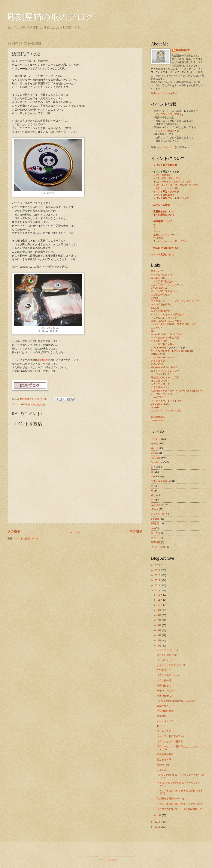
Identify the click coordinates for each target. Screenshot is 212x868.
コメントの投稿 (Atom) (26, 538)
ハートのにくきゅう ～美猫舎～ (168, 314)
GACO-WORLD (159, 288)
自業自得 (162, 716)
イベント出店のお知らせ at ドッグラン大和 (180, 804)
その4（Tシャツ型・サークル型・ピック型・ (177, 185)
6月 (160, 625)
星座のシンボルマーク (165, 235)
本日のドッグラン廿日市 (170, 741)
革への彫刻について (164, 215)
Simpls (155, 298)
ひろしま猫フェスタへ (169, 675)
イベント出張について (163, 255)
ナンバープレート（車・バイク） (171, 241)
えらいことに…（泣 (168, 650)
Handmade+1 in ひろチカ (164, 367)
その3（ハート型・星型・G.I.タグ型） (174, 182)
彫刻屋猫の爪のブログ (51, 17)
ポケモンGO (158, 514)
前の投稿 (136, 531)
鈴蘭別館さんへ (165, 706)
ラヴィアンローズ (160, 384)
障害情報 (156, 542)
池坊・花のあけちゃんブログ (166, 321)
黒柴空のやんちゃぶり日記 (165, 377)
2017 (158, 575)
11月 (160, 600)
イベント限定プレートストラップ (171, 198)
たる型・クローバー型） (166, 188)
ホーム (75, 531)
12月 (160, 595)
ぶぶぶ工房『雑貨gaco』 (164, 281)
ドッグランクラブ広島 (167, 114)
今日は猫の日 (164, 680)
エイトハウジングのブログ (165, 371)
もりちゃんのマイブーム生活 (166, 410)
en (152, 331)
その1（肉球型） (162, 175)
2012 (158, 827)
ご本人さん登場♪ (160, 481)
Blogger (155, 519)
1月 (160, 815)
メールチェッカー (166, 660)
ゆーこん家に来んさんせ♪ (165, 291)
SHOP (24, 404)
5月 (160, 630)
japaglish (156, 407)
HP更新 (155, 523)
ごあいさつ (157, 505)
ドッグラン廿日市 (165, 131)
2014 (158, 591)
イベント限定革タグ (164, 195)
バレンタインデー (166, 721)
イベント (156, 439)
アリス (157, 231)
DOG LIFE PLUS (160, 404)
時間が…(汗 (163, 765)
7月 (160, 620)
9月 (160, 610)
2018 (158, 570)
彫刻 (153, 453)
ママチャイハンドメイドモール (167, 401)
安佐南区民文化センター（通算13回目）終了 (181, 809)
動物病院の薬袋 (165, 754)
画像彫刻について (163, 221)
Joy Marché (157, 420)
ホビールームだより (162, 275)
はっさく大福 (164, 731)
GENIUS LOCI (159, 278)
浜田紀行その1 (165, 696)
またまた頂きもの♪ (167, 655)
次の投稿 (14, 531)
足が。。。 (163, 726)
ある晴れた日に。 (160, 341)
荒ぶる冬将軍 (164, 759)
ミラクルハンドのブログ (164, 318)
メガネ (155, 538)
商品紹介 (156, 458)
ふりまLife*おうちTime (163, 344)
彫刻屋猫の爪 (27, 399)
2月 (160, 646)
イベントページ (166, 147)
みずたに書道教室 (160, 311)
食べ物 (32, 404)
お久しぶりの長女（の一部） (172, 665)
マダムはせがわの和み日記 (165, 338)
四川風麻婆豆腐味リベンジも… (173, 799)
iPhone (155, 509)
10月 (160, 605)
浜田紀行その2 (165, 686)
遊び (39, 404)
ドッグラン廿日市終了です (171, 736)
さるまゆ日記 (158, 361)
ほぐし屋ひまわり (160, 381)
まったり (156, 533)
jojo (153, 528)
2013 (158, 822)
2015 (158, 585)
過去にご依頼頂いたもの (166, 248)
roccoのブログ (159, 397)
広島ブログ (157, 271)
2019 (158, 565)
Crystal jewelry (159, 348)
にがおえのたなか (160, 294)
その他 (155, 443)
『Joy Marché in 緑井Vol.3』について (177, 701)
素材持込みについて (164, 211)
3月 (160, 640)
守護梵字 (158, 238)
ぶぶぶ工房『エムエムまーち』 (167, 285)
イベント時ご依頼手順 (165, 165)
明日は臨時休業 (165, 711)
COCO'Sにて (164, 670)
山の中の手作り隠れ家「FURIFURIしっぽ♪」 (175, 324)
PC (153, 500)
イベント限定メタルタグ (166, 191)
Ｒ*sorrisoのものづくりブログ (167, 334)
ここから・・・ (159, 328)
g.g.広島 (155, 308)
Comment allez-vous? (162, 357)
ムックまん (163, 770)
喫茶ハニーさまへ (166, 690)
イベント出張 (158, 547)
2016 (158, 580)
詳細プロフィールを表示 (164, 93)
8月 (160, 615)
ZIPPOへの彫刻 (162, 205)
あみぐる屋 (157, 364)
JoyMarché (157, 462)
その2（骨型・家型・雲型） (168, 178)
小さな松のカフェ (160, 387)
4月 (160, 635)
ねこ (153, 467)
